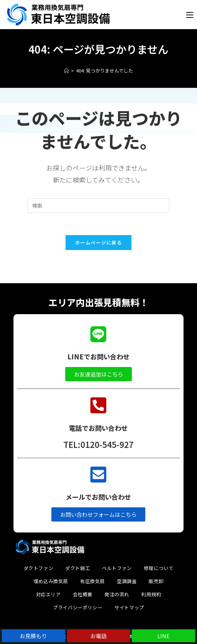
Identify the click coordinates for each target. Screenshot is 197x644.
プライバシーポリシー (78, 607)
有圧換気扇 (92, 581)
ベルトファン (117, 568)
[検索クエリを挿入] (98, 206)
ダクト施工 (78, 568)
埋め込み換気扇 (51, 581)
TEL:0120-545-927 (98, 444)
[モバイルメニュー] (190, 15)
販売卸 (156, 581)
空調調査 (127, 581)
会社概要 (83, 594)
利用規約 (151, 594)
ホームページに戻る (98, 243)
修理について (159, 568)
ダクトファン (39, 568)
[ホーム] (66, 71)
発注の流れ (117, 594)
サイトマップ (129, 607)
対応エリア (48, 594)
